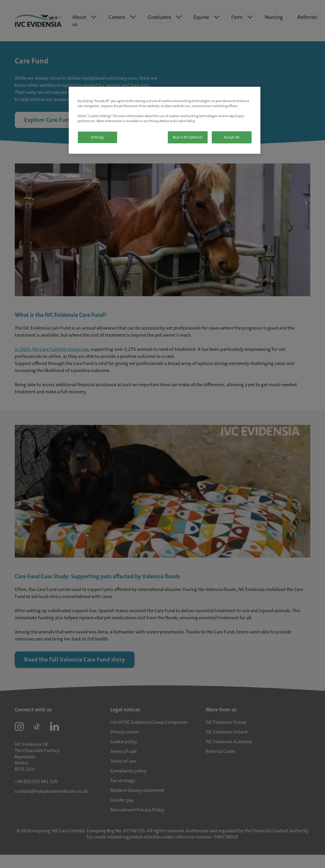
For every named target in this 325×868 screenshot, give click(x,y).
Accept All (232, 137)
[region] (165, 120)
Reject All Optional (188, 137)
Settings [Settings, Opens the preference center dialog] (98, 137)
